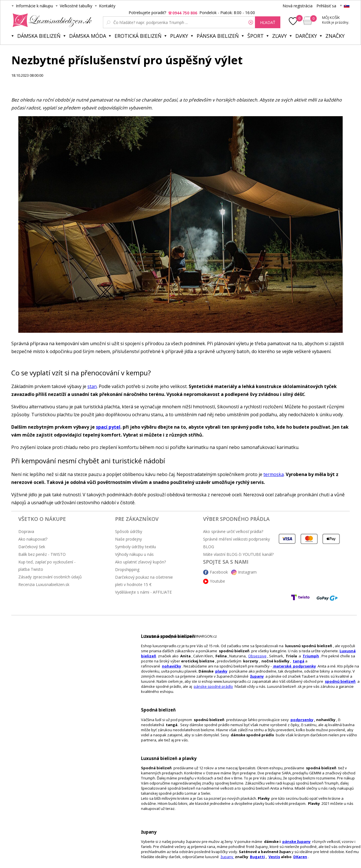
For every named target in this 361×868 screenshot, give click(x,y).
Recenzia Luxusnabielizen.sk (44, 584)
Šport (256, 36)
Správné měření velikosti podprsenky (236, 539)
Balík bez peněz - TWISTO (42, 554)
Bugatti (257, 857)
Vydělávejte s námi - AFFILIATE (143, 592)
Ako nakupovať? (33, 539)
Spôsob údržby (129, 531)
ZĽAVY (279, 36)
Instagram (247, 572)
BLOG (209, 547)
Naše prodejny (128, 539)
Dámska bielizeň (39, 36)
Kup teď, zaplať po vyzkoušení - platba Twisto (47, 566)
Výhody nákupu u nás (134, 554)
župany (257, 676)
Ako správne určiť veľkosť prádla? (233, 531)
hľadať (268, 22)
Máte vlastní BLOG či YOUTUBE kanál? (238, 554)
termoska (274, 474)
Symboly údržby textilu (136, 547)
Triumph (311, 656)
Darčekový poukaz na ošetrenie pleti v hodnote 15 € (144, 581)
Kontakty (107, 6)
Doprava (26, 531)
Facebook (219, 572)
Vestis (274, 857)
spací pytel (108, 427)
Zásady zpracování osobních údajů (50, 577)
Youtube (217, 581)
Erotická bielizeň (138, 36)
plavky (221, 671)
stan (92, 386)
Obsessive (257, 656)
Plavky (179, 36)
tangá (299, 661)
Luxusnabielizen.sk (51, 20)
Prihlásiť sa (326, 6)
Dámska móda (88, 36)
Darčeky (306, 36)
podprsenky (302, 720)
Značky (335, 36)
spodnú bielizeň (340, 681)
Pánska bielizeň (218, 36)
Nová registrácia (298, 6)
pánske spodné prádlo (213, 686)
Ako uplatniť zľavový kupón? (140, 562)
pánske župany (296, 841)
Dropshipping (127, 570)
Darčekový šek (32, 547)
